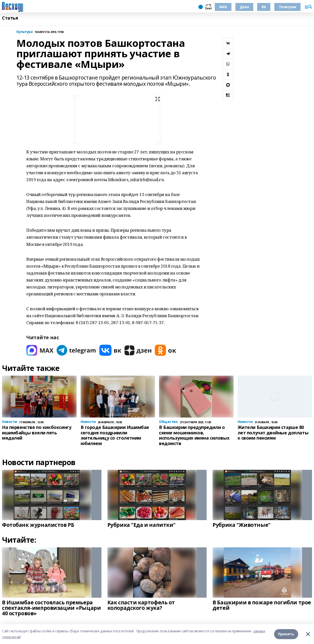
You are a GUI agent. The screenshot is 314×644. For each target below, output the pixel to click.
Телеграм (287, 7)
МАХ (223, 7)
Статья (10, 18)
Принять (286, 634)
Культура (25, 32)
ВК (264, 7)
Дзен (244, 7)
